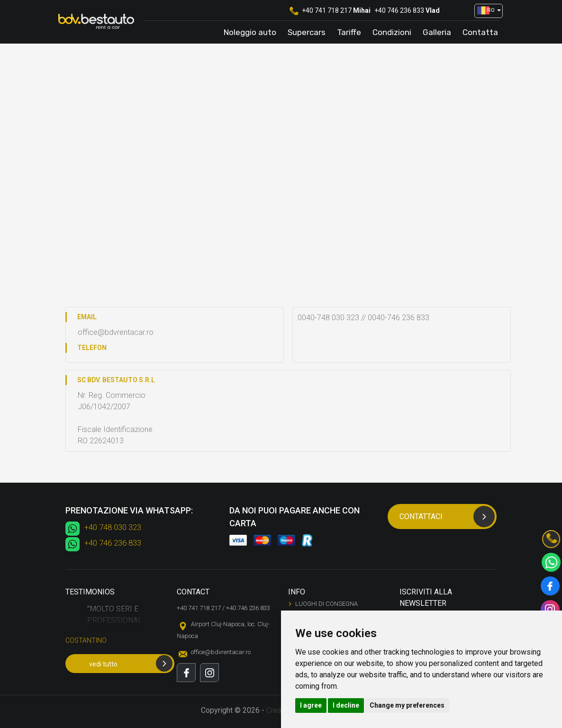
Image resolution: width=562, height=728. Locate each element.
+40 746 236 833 (399, 10)
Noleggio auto (250, 32)
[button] (485, 11)
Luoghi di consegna (326, 604)
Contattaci (447, 517)
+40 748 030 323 (113, 527)
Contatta (480, 32)
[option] (114, 628)
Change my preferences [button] (407, 705)
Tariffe (349, 32)
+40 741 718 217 (327, 10)
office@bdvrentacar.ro (221, 652)
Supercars (307, 32)
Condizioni (392, 32)
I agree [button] (311, 705)
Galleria (437, 32)
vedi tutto (131, 663)
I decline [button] (346, 705)
